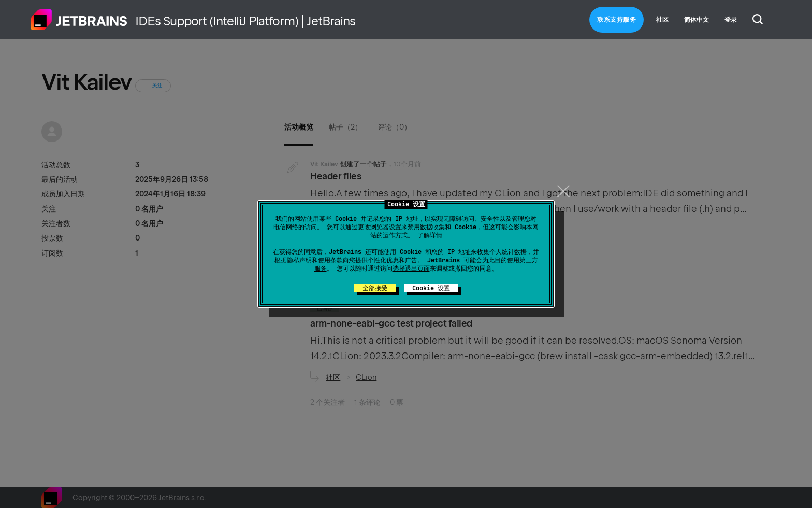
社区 (662, 20)
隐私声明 (299, 260)
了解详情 (430, 235)
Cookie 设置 (431, 288)
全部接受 (375, 288)
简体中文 (697, 20)
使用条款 (330, 260)
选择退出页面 (411, 269)
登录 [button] (731, 20)
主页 (79, 20)
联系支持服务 (617, 20)
